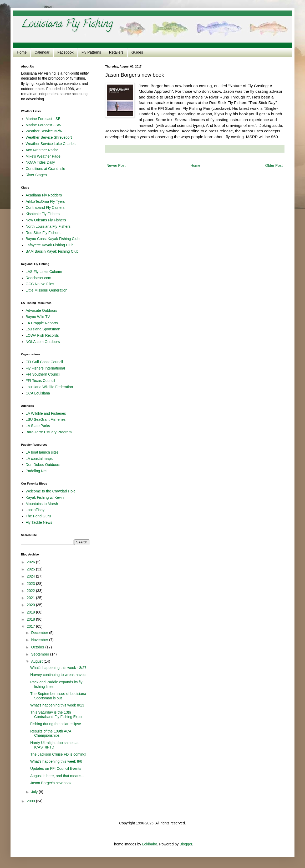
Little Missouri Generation (47, 290)
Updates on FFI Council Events (56, 768)
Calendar (42, 52)
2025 (31, 569)
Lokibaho (150, 844)
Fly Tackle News (39, 522)
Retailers (116, 52)
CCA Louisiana (38, 393)
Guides (137, 52)
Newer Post (116, 165)
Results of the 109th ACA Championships (51, 733)
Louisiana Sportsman (43, 329)
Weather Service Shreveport (49, 137)
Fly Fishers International (45, 368)
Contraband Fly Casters (45, 207)
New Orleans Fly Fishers (46, 220)
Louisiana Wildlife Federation (49, 387)
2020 (31, 605)
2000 (31, 801)
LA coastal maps (39, 459)
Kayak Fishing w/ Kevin (45, 497)
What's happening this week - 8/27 (58, 668)
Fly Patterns (91, 52)
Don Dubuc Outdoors (43, 465)
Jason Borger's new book (51, 783)
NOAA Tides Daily (40, 162)
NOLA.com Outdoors (43, 342)
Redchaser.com (39, 278)
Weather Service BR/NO (46, 131)
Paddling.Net (36, 471)
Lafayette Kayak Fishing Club (50, 245)
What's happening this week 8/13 (57, 705)
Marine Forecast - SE (43, 119)
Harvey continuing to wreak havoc (58, 675)
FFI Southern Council (43, 374)
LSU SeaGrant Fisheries (46, 419)
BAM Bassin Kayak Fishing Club (52, 251)
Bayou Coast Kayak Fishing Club (53, 239)
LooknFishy (35, 510)
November (40, 640)
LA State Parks (38, 426)
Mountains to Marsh (42, 504)
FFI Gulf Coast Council (44, 362)
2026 (31, 562)
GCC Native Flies (40, 284)
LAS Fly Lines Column (44, 272)
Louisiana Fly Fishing (67, 25)
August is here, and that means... (57, 776)
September (40, 654)
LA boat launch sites (42, 452)
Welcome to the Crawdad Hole (51, 491)
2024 (31, 576)
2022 (31, 591)
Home (22, 52)
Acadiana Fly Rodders (44, 195)
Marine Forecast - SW (44, 125)
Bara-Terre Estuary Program (49, 432)
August (37, 661)
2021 (31, 598)
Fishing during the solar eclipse (56, 724)
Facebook (65, 52)
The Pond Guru (38, 516)
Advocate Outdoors (42, 310)
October (38, 647)
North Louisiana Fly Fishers (48, 226)
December (40, 633)
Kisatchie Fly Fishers (43, 214)
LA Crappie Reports (42, 323)
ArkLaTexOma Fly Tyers (45, 201)
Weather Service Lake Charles (51, 144)
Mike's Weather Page (43, 156)
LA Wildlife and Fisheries (46, 413)
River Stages (36, 175)
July (35, 792)
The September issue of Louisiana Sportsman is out (58, 696)
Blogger (186, 844)
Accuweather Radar (42, 150)
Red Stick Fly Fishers (43, 233)
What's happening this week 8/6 (56, 761)
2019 (31, 612)
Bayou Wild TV (38, 317)
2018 (31, 619)
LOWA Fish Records (42, 335)
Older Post (274, 165)
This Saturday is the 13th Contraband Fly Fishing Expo (56, 714)
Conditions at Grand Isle (45, 169)
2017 (31, 626)
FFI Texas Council (40, 381)
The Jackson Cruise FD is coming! (58, 754)
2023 (31, 584)
